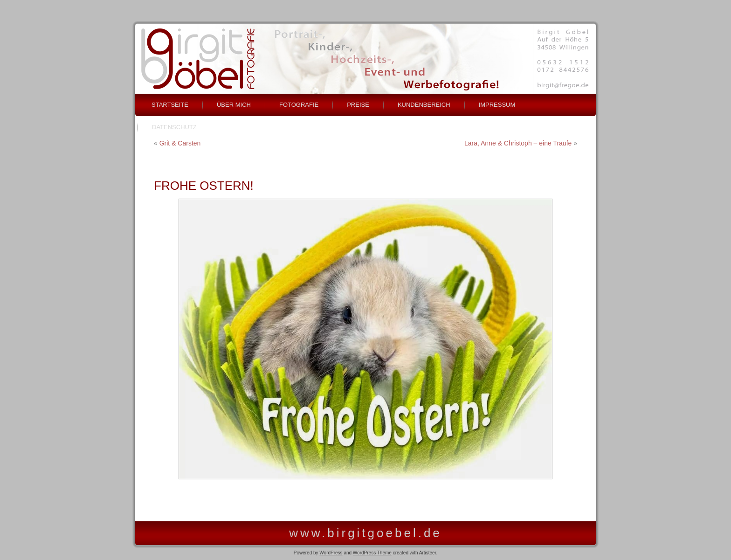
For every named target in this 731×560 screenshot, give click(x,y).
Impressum (497, 105)
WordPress (331, 553)
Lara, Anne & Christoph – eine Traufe (518, 143)
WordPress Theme (372, 553)
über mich (234, 105)
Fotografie (299, 105)
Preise (358, 105)
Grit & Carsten (180, 143)
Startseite (170, 105)
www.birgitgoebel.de (365, 533)
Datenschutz (174, 127)
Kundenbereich (424, 105)
